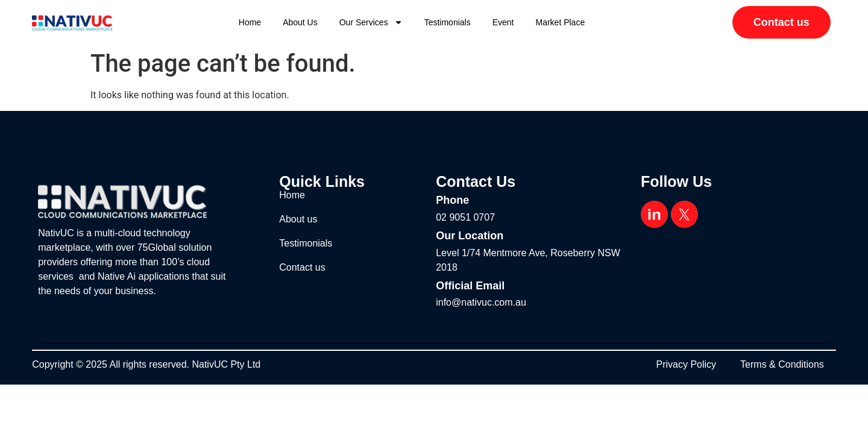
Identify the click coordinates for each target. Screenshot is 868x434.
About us (300, 22)
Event (503, 22)
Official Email (470, 286)
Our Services (371, 22)
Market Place (561, 22)
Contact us (302, 267)
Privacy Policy (687, 364)
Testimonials (448, 22)
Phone (452, 200)
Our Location (470, 236)
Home (250, 22)
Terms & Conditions (782, 364)
